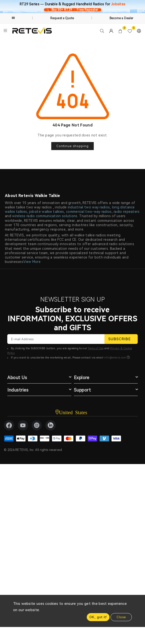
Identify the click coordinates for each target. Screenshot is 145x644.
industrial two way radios (89, 207)
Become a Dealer (122, 18)
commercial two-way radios (89, 212)
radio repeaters (127, 212)
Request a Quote (62, 18)
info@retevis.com (115, 358)
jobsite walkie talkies (47, 212)
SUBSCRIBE (121, 339)
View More (32, 262)
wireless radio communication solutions (45, 216)
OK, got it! (98, 617)
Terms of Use (96, 348)
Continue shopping (72, 146)
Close (121, 617)
